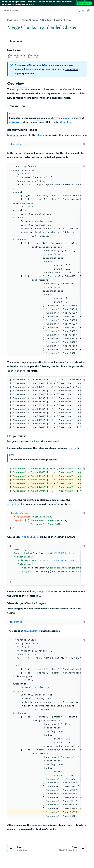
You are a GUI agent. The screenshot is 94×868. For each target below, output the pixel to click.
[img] (10, 56)
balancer (37, 825)
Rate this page (14, 50)
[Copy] (84, 144)
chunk (40, 135)
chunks (33, 441)
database (15, 122)
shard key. (66, 122)
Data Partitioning (63, 20)
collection (65, 118)
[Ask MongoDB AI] (83, 11)
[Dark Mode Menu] (88, 11)
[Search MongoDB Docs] (79, 11)
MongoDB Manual (30, 20)
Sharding (46, 20)
